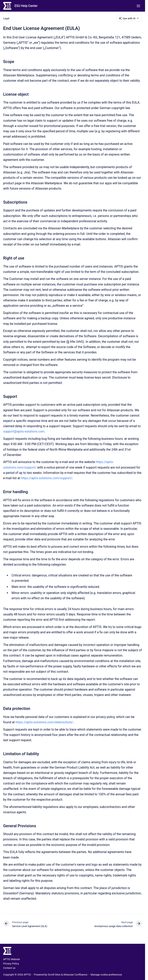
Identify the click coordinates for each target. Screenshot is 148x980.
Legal (6, 18)
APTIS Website (11, 959)
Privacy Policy (11, 964)
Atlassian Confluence (75, 975)
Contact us (9, 968)
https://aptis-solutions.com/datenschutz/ (44, 722)
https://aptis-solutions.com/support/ (47, 478)
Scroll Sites (54, 975)
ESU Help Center (26, 6)
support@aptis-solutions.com (24, 431)
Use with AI (129, 18)
